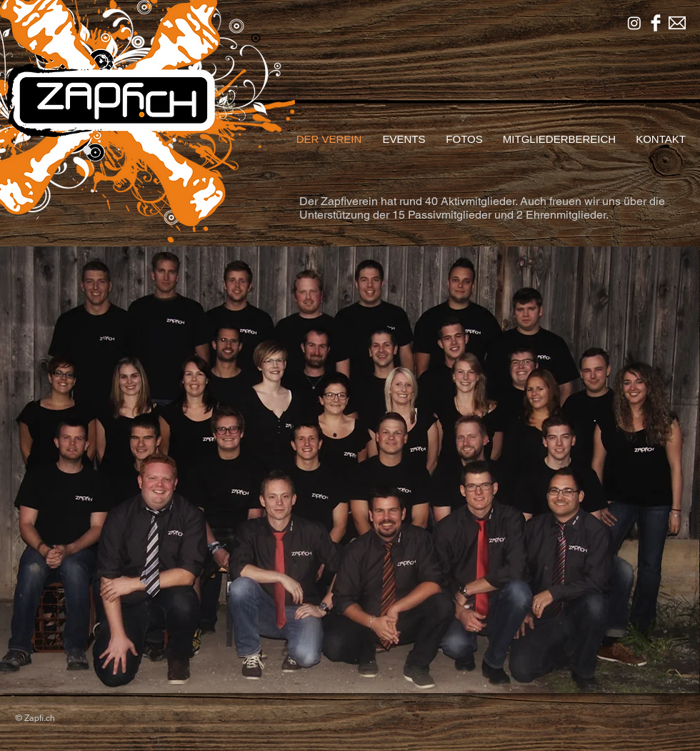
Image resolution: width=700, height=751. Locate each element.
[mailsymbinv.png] (677, 23)
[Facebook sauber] (656, 23)
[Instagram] (634, 23)
